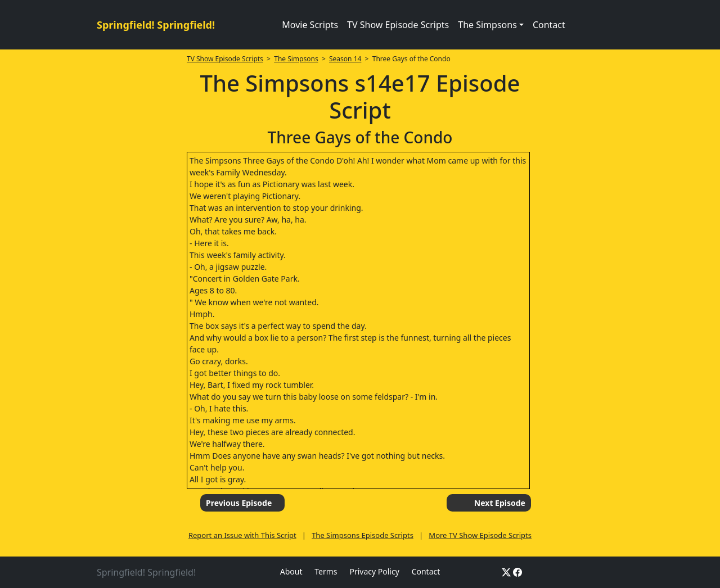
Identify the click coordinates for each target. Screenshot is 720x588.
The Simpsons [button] (487, 25)
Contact (549, 25)
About (291, 571)
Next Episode (500, 503)
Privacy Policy (374, 571)
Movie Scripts (310, 25)
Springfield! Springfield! (156, 25)
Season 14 (345, 59)
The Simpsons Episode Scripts (363, 535)
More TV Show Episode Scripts (480, 535)
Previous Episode (239, 503)
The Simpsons (296, 59)
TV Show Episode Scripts (398, 25)
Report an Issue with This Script (242, 535)
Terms (326, 571)
